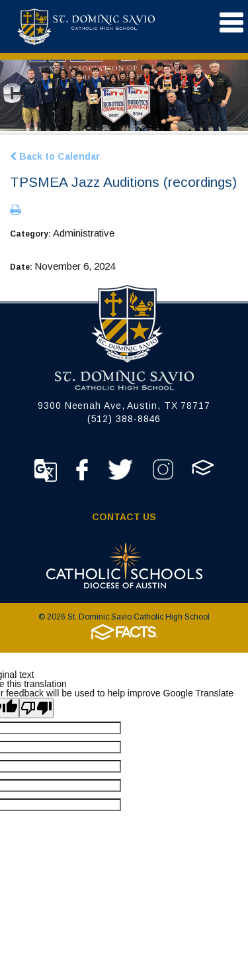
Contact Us (124, 517)
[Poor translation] (36, 708)
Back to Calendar (55, 156)
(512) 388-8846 (124, 419)
